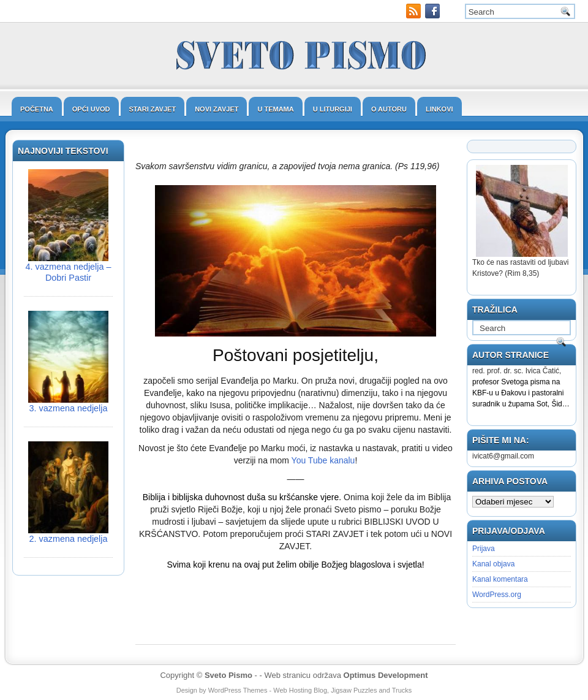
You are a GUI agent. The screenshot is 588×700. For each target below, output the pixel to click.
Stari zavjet (153, 109)
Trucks (402, 690)
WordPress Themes (238, 690)
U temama (275, 109)
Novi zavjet (217, 109)
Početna (37, 109)
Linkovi (439, 109)
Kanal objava (493, 564)
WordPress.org (497, 595)
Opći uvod (91, 109)
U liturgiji (333, 109)
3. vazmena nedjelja (69, 408)
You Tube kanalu (323, 460)
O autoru (389, 109)
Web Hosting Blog (300, 690)
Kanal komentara (500, 579)
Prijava (484, 549)
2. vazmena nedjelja (69, 539)
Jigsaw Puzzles (354, 690)
